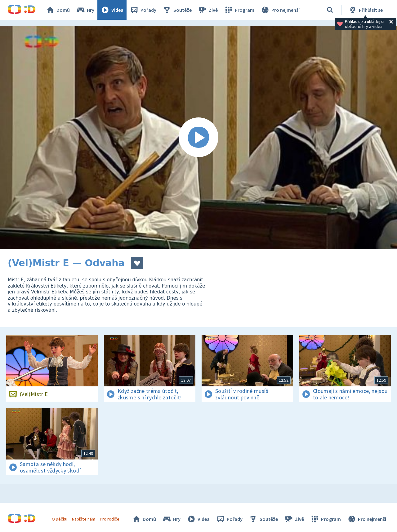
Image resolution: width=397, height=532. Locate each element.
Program (239, 10)
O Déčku (60, 519)
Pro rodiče (110, 519)
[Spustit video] (198, 138)
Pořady (143, 10)
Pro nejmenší (280, 10)
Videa (112, 10)
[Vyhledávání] (330, 10)
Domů (58, 10)
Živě (208, 10)
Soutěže (177, 10)
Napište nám (83, 519)
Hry (85, 10)
